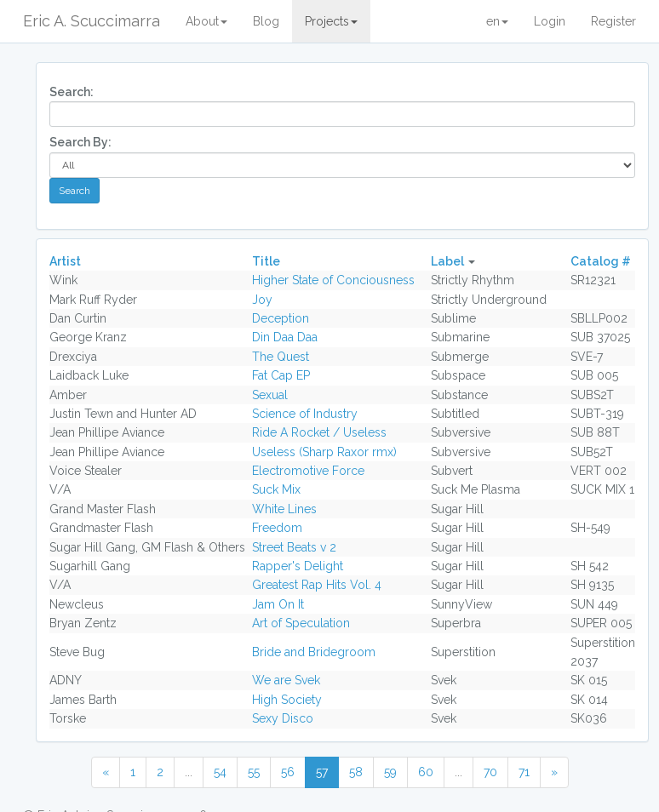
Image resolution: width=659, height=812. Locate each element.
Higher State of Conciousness (333, 280)
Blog (266, 21)
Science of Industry (305, 414)
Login (550, 21)
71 (524, 772)
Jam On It (278, 604)
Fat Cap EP (281, 375)
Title (266, 261)
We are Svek (286, 680)
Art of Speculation (301, 623)
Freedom (277, 528)
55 (254, 772)
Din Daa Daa (285, 337)
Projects (331, 21)
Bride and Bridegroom (314, 652)
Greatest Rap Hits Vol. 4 (317, 585)
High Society (287, 700)
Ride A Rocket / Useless (319, 432)
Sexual (270, 395)
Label (447, 261)
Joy (262, 300)
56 (288, 772)
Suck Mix (276, 489)
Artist (65, 261)
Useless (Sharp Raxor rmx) (324, 452)
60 (426, 772)
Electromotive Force (308, 471)
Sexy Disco (283, 718)
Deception (281, 318)
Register (613, 21)
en (497, 21)
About (206, 21)
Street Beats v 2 (294, 547)
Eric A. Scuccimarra (92, 21)
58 (356, 772)
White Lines (284, 509)
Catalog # (601, 261)
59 (390, 772)
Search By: (80, 142)
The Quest (281, 357)
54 (220, 772)
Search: (72, 92)
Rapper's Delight (298, 566)
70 (490, 772)
